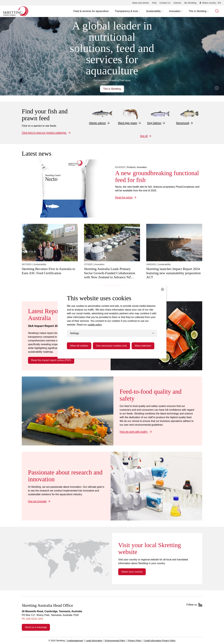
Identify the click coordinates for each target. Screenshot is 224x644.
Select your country (132, 572)
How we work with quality (134, 432)
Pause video (217, 88)
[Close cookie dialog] (163, 289)
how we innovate (37, 501)
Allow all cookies (79, 346)
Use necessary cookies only (111, 346)
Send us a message (36, 627)
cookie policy (95, 325)
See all (144, 136)
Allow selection (143, 346)
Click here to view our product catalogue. (44, 133)
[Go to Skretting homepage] (16, 11)
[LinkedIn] (200, 605)
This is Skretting (112, 89)
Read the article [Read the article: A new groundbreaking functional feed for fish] (124, 197)
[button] (127, 11)
